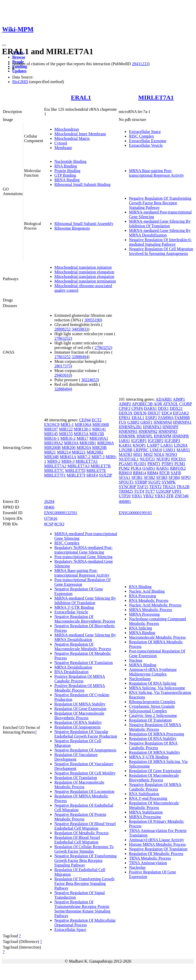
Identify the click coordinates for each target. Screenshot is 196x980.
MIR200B (52, 448)
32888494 (80, 357)
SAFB (176, 473)
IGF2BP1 (139, 441)
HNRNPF (171, 427)
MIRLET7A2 (55, 466)
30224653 (89, 380)
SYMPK (169, 482)
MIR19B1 (88, 443)
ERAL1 (81, 97)
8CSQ (59, 524)
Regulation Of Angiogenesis (77, 727)
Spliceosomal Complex (148, 711)
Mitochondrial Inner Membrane (80, 134)
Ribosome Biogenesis (72, 228)
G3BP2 (133, 422)
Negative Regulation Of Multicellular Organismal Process (85, 923)
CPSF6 (137, 408)
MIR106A (83, 425)
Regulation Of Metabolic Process (82, 833)
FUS (122, 422)
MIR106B (101, 425)
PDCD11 (178, 459)
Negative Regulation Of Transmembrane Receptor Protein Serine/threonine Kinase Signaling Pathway (82, 909)
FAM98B (182, 418)
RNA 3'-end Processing (148, 798)
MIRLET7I (76, 475)
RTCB (164, 473)
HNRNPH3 (168, 431)
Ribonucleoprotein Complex (152, 702)
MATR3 (125, 454)
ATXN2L (170, 404)
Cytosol (61, 143)
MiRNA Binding (143, 665)
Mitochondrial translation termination (85, 281)
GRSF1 (146, 422)
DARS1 (150, 408)
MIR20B (99, 448)
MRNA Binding (142, 633)
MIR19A (71, 443)
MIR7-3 (98, 457)
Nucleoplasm (140, 679)
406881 (125, 502)
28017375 (63, 366)
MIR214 (64, 452)
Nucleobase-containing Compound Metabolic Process (157, 621)
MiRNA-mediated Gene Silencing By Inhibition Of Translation (160, 224)
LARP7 (153, 445)
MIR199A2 (54, 443)
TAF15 (143, 487)
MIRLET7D (75, 471)
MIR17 (82, 438)
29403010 (63, 375)
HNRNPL (145, 436)
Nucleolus (137, 867)
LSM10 (156, 450)
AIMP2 (125, 404)
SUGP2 (154, 482)
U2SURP (163, 491)
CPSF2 (124, 408)
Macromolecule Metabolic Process (157, 637)
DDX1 (163, 408)
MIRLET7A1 (156, 97)
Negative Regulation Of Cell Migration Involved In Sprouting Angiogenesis (161, 251)
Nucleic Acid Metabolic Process (155, 605)
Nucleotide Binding (70, 161)
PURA (136, 468)
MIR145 (51, 434)
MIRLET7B (101, 466)
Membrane (63, 148)
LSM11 (169, 450)
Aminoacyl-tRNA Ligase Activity (156, 840)
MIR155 (66, 434)
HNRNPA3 (152, 427)
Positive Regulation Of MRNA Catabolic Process (80, 679)
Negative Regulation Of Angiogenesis (85, 750)
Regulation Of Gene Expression (80, 709)
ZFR (170, 496)
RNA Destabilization (71, 672)
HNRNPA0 (163, 422)
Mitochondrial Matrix (72, 138)
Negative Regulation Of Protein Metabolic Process (80, 817)
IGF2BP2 (156, 441)
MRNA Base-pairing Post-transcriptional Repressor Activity (156, 173)
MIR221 (79, 452)
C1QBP (185, 404)
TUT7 (150, 491)
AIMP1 (179, 399)
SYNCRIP (127, 487)
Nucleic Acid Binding (147, 591)
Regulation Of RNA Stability (78, 722)
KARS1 (125, 445)
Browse (19, 57)
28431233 (140, 64)
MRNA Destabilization (73, 667)
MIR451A (68, 457)
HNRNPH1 (128, 431)
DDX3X (126, 413)
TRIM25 (126, 491)
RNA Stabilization (144, 794)
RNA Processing (142, 596)
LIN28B (125, 450)
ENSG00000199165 (135, 513)
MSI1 (138, 454)
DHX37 (154, 413)
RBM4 (153, 473)
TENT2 (156, 487)
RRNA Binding (67, 180)
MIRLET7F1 (55, 475)
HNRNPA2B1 (130, 427)
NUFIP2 (163, 459)
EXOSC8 (52, 425)
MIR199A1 (99, 438)
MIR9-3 (68, 461)
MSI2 (148, 454)
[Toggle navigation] (4, 45)
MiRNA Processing (145, 817)
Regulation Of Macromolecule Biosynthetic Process (79, 716)
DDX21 (176, 408)
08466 (49, 507)
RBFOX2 (178, 468)
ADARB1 (164, 399)
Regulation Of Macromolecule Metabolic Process (79, 785)
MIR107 (51, 429)
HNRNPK (127, 436)
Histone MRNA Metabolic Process (157, 844)
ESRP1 (151, 418)
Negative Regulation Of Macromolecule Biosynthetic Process (85, 619)
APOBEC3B (142, 404)
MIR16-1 (52, 438)
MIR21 (50, 452)
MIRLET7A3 (78, 466)
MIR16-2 (68, 438)
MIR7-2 (84, 457)
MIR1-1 (67, 425)
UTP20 (125, 496)
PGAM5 (126, 464)
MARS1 (183, 450)
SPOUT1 (126, 482)
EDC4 (167, 413)
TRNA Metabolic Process (150, 858)
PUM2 (124, 468)
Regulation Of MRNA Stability (80, 704)
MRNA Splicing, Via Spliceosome (157, 688)
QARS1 (149, 468)
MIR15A (81, 434)
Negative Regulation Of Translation (84, 663)
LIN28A (181, 445)
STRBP (141, 482)
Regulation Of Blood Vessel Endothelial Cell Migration (77, 840)
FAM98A (166, 418)
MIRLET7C (54, 471)
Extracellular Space (145, 132)
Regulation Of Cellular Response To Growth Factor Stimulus (84, 849)
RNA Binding (66, 166)
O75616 (51, 518)
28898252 (63, 329)
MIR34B (51, 457)
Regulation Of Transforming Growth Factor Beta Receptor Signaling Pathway (84, 883)
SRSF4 (92, 475)
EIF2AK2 (181, 413)
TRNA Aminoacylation (148, 863)
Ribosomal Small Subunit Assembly (84, 224)
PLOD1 (140, 464)
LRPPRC (141, 450)
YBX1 (137, 496)
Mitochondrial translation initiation (83, 267)
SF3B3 (162, 477)
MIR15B (97, 434)
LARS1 (167, 445)
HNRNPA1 (182, 422)
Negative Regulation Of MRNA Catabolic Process (155, 787)
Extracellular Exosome (148, 141)
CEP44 (85, 420)
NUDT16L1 (129, 459)
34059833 (80, 329)
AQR (158, 404)
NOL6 (159, 454)
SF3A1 (124, 477)
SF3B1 (137, 477)
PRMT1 (154, 464)
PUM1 (180, 464)
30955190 (93, 320)
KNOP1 (139, 445)
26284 (49, 502)
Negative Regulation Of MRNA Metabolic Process (155, 727)
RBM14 (140, 473)
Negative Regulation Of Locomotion (84, 791)
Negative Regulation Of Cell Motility (85, 773)
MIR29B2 (95, 452)
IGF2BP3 (172, 441)
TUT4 (139, 491)
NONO (171, 454)
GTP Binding (65, 175)
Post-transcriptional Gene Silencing (83, 557)
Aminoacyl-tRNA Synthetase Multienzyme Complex (153, 672)
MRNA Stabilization (146, 812)
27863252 (63, 338)
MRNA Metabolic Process (150, 610)
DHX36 (140, 413)
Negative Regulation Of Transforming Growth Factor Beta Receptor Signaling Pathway (160, 203)
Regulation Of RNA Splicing (152, 683)
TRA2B (183, 487)
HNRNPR (181, 436)
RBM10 (125, 473)
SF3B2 (149, 477)
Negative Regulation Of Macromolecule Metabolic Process (83, 646)
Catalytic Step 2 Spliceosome (153, 716)
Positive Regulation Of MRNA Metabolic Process (80, 688)
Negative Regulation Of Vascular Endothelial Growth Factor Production (86, 734)
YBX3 (160, 496)
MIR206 (69, 448)
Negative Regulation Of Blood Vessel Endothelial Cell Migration (85, 826)
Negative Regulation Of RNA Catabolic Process (153, 745)
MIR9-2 (54, 461)
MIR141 (99, 429)
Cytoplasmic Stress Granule (152, 706)
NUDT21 (148, 459)
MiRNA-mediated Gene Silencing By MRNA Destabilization (160, 233)
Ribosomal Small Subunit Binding (82, 184)
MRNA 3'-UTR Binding (74, 607)
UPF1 (177, 491)
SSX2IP (106, 475)
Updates (19, 71)
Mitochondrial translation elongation (84, 272)
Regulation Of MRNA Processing (156, 734)
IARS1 (124, 441)
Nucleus (136, 660)
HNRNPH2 (148, 431)
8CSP (49, 524)
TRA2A (169, 487)
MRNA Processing (144, 614)
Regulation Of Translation (76, 778)
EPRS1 (125, 418)
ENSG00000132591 (61, 513)
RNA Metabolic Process (149, 600)
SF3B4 (174, 477)
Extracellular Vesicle (146, 145)
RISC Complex (141, 136)
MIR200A (105, 443)
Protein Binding (67, 171)
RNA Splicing (140, 628)
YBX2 (148, 496)
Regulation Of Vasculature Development (76, 757)
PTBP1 (167, 464)
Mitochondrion (67, 129)
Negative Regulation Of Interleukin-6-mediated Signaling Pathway (160, 242)
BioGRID (20, 82)
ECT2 (97, 420)
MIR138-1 (82, 429)
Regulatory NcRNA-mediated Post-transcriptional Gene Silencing (83, 550)
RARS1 (163, 468)
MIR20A (84, 448)
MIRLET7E (96, 471)
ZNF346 (181, 496)
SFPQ (186, 477)
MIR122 (66, 429)
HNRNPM (163, 436)
